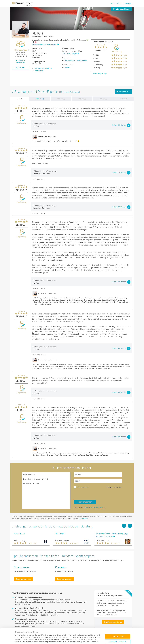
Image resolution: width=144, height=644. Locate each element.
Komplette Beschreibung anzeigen (45, 44)
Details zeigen (87, 640)
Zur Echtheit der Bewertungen (21, 61)
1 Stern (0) (124, 99)
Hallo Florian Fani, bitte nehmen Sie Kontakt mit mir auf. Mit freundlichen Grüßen (46, 491)
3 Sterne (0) (82, 99)
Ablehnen (118, 634)
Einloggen (128, 3)
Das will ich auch (116, 3)
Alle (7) (20, 99)
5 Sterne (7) (40, 99)
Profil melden (84, 519)
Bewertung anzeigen (100, 73)
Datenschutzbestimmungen (33, 634)
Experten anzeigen (23, 579)
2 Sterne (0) (103, 99)
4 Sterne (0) (61, 99)
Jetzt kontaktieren (122, 9)
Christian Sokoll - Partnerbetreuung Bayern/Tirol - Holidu (112, 535)
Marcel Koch (19, 534)
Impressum (19, 634)
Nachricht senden (85, 502)
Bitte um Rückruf (83, 487)
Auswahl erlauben (118, 627)
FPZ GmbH (60, 534)
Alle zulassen (118, 622)
